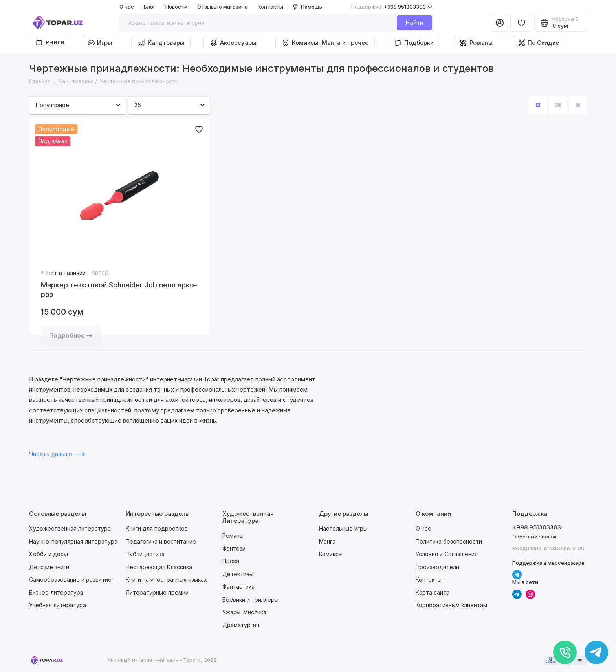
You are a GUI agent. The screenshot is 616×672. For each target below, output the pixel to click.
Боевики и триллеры (250, 600)
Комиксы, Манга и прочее (325, 43)
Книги (50, 43)
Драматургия (241, 625)
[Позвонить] (565, 652)
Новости (176, 7)
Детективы (238, 574)
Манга (327, 541)
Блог (150, 7)
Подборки (414, 43)
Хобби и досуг (49, 554)
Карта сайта (433, 592)
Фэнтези (234, 548)
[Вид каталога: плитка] (538, 105)
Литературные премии (157, 592)
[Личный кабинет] (500, 23)
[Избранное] (521, 23)
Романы (476, 43)
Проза (231, 561)
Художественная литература (70, 528)
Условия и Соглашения (447, 554)
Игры (100, 43)
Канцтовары (161, 43)
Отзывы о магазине (223, 7)
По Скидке (539, 43)
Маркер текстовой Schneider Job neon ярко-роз (119, 290)
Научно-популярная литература (73, 541)
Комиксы (331, 554)
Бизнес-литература (56, 592)
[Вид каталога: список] (558, 105)
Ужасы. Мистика (244, 612)
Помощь (308, 7)
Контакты (270, 7)
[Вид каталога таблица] (578, 105)
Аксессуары (233, 43)
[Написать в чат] (596, 652)
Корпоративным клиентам (451, 605)
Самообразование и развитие (70, 580)
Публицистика (145, 554)
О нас (127, 7)
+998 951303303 (392, 7)
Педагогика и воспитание (161, 541)
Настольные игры (343, 528)
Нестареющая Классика (159, 567)
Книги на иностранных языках (166, 580)
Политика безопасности (449, 541)
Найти (415, 23)
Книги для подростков (157, 528)
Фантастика (238, 587)
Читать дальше (57, 454)
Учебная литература (58, 605)
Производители (437, 567)
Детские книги (49, 567)
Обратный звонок (534, 537)
